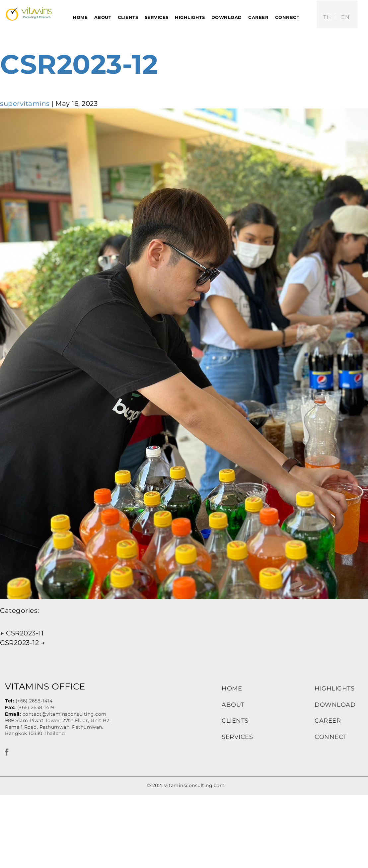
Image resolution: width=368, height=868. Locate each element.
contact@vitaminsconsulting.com (65, 714)
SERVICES (237, 737)
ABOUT (233, 705)
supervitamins (25, 104)
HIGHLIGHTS (334, 688)
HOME (232, 688)
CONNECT (331, 737)
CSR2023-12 (79, 64)
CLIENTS (235, 721)
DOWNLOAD (335, 705)
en (345, 17)
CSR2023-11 (22, 633)
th (327, 17)
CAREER (328, 721)
